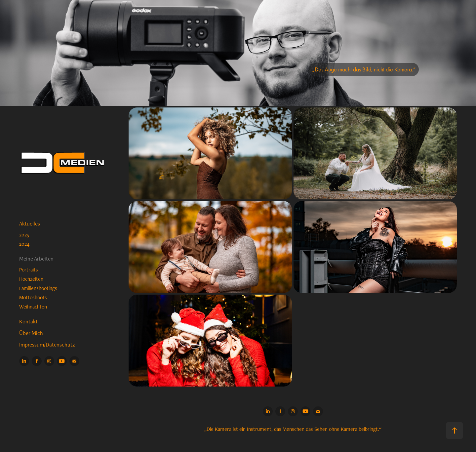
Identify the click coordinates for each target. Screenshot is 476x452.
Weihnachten (33, 307)
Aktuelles (30, 224)
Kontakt (28, 321)
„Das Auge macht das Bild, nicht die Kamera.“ (364, 69)
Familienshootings (38, 288)
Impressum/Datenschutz (47, 345)
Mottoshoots (33, 297)
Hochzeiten (31, 279)
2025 (24, 235)
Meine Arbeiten (36, 259)
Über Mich (31, 333)
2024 (24, 244)
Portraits (29, 270)
